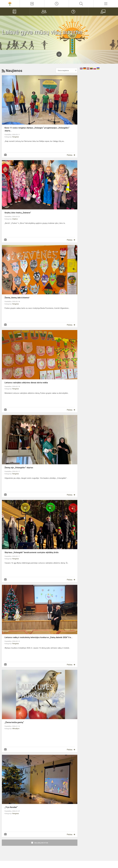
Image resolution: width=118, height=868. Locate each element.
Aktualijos (16, 729)
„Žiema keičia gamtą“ (14, 722)
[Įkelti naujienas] (32, 4)
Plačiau (70, 155)
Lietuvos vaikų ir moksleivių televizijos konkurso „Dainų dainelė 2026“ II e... (39, 637)
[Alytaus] (10, 3)
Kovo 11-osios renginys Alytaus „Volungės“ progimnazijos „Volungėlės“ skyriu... (37, 129)
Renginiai (16, 137)
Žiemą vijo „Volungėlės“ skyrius (19, 468)
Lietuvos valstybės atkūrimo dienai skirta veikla (26, 383)
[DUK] (74, 12)
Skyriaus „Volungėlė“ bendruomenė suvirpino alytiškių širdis (32, 552)
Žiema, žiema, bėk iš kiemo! (17, 298)
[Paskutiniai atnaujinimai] (57, 4)
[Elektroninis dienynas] (15, 12)
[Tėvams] (44, 12)
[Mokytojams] (103, 12)
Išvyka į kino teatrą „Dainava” (18, 213)
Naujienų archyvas (41, 843)
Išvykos (15, 219)
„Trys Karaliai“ (11, 807)
